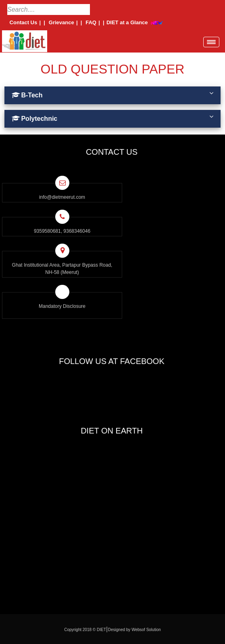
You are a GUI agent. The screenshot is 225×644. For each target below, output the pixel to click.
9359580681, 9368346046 (62, 231)
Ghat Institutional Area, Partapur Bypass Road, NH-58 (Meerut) (62, 269)
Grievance (61, 22)
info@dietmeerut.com (62, 197)
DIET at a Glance (127, 22)
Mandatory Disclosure (62, 306)
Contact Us (23, 22)
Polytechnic (112, 118)
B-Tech (112, 94)
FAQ (91, 22)
